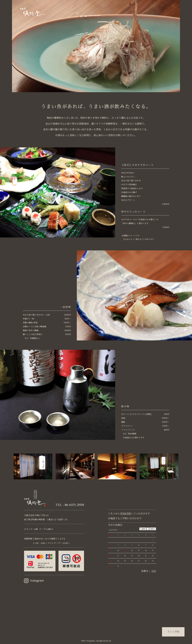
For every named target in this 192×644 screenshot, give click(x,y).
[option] (96, 46)
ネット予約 (173, 632)
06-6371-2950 (74, 505)
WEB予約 (125, 514)
